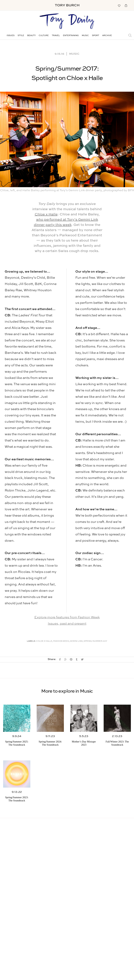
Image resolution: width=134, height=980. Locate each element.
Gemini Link (76, 641)
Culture (44, 36)
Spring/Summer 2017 (95, 641)
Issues (11, 36)
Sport (96, 36)
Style (21, 36)
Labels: (31, 641)
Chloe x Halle (46, 215)
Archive (107, 36)
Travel (56, 36)
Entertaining (71, 36)
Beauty (31, 36)
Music (85, 36)
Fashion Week (61, 641)
